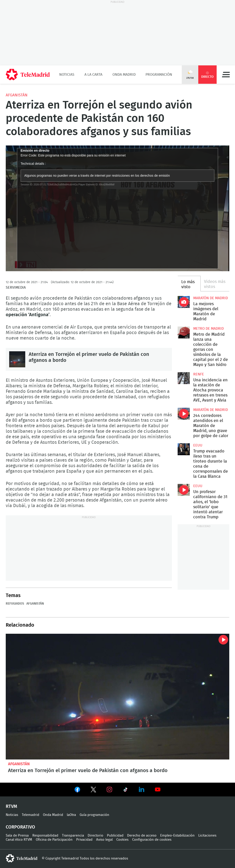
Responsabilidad (45, 836)
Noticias (67, 75)
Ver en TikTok (126, 790)
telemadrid (22, 858)
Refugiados (15, 604)
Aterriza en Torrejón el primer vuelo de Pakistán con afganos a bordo (17, 359)
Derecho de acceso (142, 836)
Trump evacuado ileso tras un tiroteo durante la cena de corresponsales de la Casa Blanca (184, 449)
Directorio (95, 836)
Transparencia (73, 836)
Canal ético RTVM (19, 840)
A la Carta (93, 75)
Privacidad (84, 840)
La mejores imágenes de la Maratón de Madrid (184, 302)
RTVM (11, 807)
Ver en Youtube (158, 790)
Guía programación (94, 815)
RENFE (199, 374)
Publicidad (115, 836)
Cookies (122, 840)
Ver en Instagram (109, 790)
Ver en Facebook (77, 790)
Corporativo (20, 827)
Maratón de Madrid (211, 298)
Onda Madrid (124, 75)
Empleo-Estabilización (177, 836)
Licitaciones (207, 836)
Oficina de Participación (54, 840)
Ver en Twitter (93, 790)
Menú (226, 75)
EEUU (198, 445)
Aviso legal (104, 840)
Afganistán (17, 95)
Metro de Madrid (208, 329)
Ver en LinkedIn (142, 790)
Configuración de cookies (152, 840)
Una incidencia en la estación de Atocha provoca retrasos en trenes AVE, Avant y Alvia (184, 378)
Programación (159, 75)
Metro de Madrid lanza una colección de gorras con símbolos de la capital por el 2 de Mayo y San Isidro (184, 332)
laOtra (71, 815)
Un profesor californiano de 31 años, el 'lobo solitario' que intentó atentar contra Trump (184, 490)
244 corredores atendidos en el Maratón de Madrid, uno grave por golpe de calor (184, 414)
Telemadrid (31, 815)
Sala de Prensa (17, 836)
